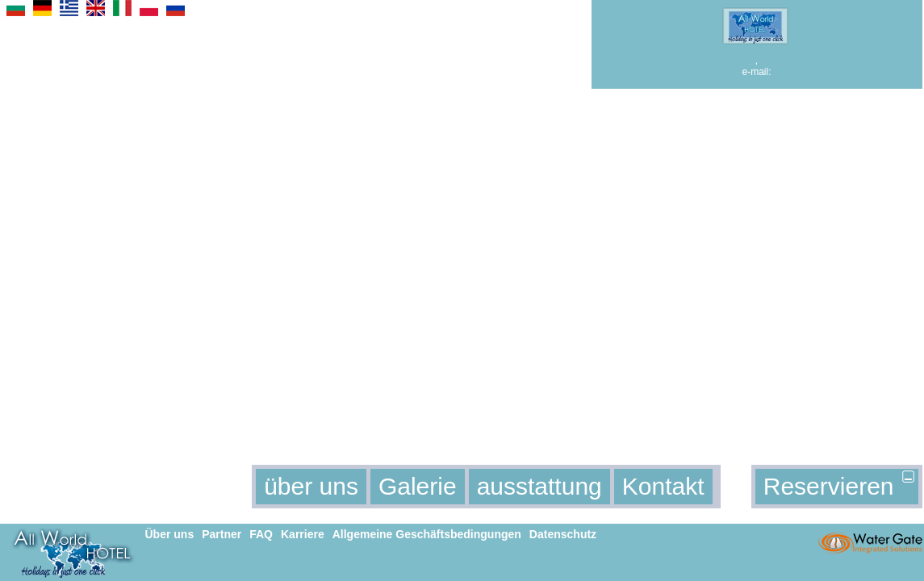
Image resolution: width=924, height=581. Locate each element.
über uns (311, 486)
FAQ (261, 534)
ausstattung (539, 486)
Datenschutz (563, 534)
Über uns (170, 534)
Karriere (303, 534)
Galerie (418, 486)
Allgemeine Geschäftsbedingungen (427, 534)
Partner (222, 534)
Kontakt (663, 486)
